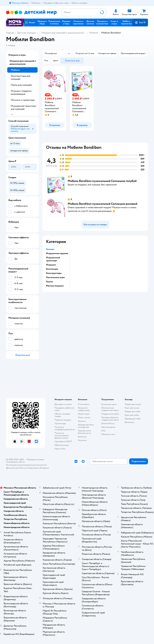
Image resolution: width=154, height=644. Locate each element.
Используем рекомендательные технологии (26, 465)
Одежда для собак (133, 419)
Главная (10, 33)
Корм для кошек (132, 408)
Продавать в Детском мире (65, 409)
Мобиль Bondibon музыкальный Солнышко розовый (102, 204)
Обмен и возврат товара (62, 415)
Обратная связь (62, 445)
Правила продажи (63, 420)
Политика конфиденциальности (65, 428)
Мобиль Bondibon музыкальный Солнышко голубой (102, 181)
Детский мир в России (16, 468)
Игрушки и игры (17, 55)
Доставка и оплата (63, 404)
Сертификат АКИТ (63, 441)
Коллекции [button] (52, 269)
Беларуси (44, 468)
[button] (140, 23)
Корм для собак (132, 415)
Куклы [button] (49, 282)
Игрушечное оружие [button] (57, 253)
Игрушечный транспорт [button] (53, 259)
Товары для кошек (133, 404)
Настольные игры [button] (55, 277)
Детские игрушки (26, 33)
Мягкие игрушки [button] (55, 286)
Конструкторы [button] (54, 273)
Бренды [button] (50, 249)
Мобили (94, 33)
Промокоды (60, 423)
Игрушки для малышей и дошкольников (63, 33)
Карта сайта (60, 449)
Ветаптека (129, 422)
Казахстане (33, 468)
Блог (104, 431)
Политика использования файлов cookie (62, 435)
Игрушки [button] (51, 265)
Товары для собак (133, 411)
